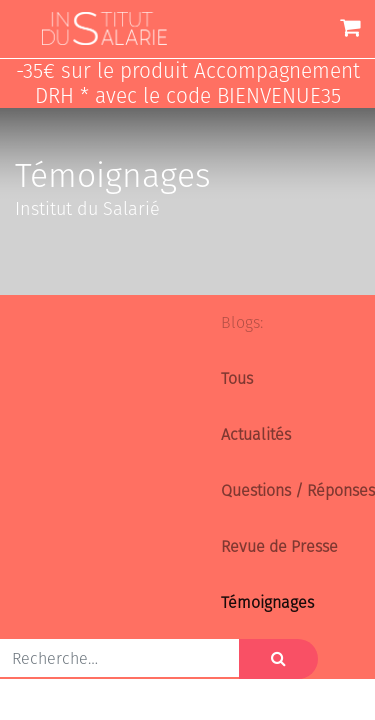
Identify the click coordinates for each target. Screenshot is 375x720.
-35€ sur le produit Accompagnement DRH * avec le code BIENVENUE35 (188, 84)
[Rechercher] (278, 659)
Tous (237, 378)
